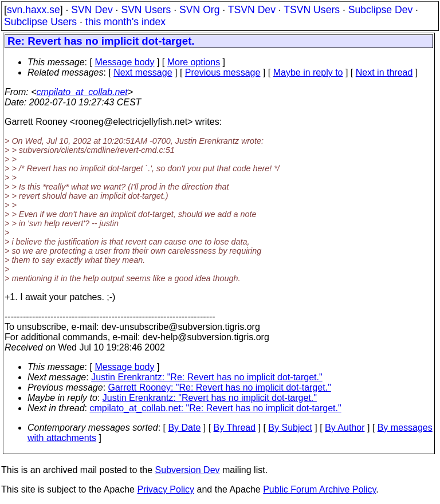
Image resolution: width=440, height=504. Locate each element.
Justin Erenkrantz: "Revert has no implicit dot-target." (210, 398)
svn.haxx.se (34, 10)
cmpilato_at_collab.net (82, 92)
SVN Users (146, 10)
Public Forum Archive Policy (319, 489)
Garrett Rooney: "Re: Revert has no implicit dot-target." (220, 387)
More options (194, 62)
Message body (124, 62)
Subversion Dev (188, 470)
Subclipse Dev (380, 10)
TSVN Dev (252, 10)
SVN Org (199, 10)
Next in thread (384, 72)
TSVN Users (312, 10)
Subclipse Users (40, 22)
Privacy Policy (166, 489)
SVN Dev (92, 10)
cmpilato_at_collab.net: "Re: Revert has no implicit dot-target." (216, 408)
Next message (143, 72)
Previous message (223, 72)
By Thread (235, 428)
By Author (345, 428)
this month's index (125, 22)
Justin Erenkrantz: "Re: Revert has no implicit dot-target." (207, 377)
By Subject (290, 428)
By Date (184, 428)
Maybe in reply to (308, 72)
